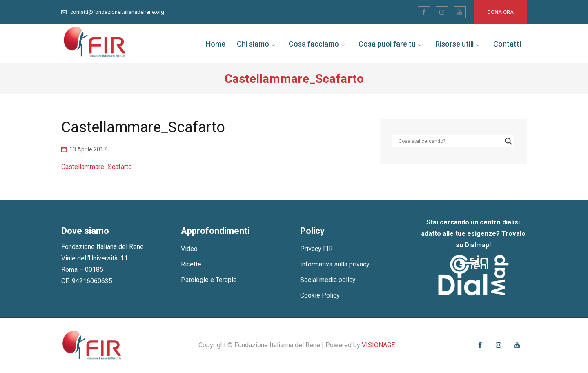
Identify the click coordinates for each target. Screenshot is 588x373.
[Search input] (450, 141)
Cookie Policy (320, 295)
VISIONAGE (378, 345)
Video (189, 249)
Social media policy (328, 280)
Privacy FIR (316, 249)
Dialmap (477, 245)
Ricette (191, 264)
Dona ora (500, 12)
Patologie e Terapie (209, 280)
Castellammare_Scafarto (97, 167)
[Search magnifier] (508, 141)
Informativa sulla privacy (335, 264)
